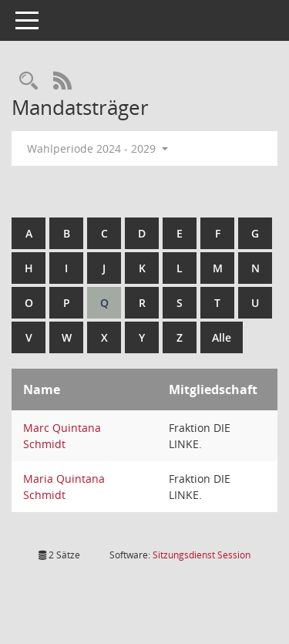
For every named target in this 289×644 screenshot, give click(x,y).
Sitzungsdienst (202, 555)
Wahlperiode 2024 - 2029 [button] (97, 148)
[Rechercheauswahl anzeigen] (29, 81)
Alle (222, 337)
